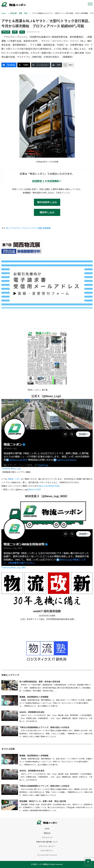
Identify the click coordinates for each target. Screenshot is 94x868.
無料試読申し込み (47, 202)
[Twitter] (24, 65)
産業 (20, 13)
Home (4, 13)
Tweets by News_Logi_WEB (13, 568)
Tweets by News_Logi (11, 469)
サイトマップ (47, 838)
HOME (47, 829)
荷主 (26, 13)
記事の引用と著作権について (47, 842)
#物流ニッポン (14, 479)
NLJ (8, 228)
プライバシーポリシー (47, 846)
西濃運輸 (47, 228)
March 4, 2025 (35, 490)
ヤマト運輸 (37, 228)
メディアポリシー (47, 851)
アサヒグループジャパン (21, 228)
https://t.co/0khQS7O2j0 (49, 486)
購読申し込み (47, 212)
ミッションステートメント (47, 855)
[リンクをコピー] (41, 65)
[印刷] (57, 65)
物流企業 (13, 13)
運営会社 (47, 833)
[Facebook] (9, 65)
